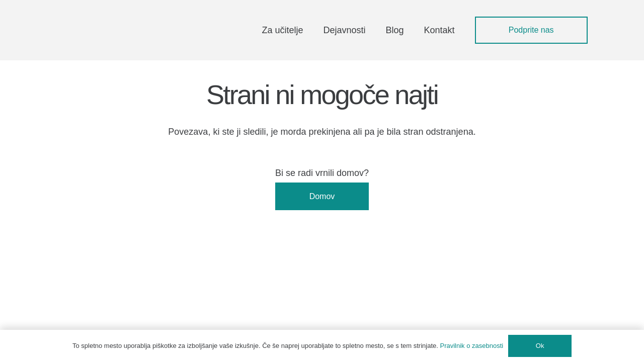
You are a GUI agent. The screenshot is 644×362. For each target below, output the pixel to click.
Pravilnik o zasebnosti (472, 346)
